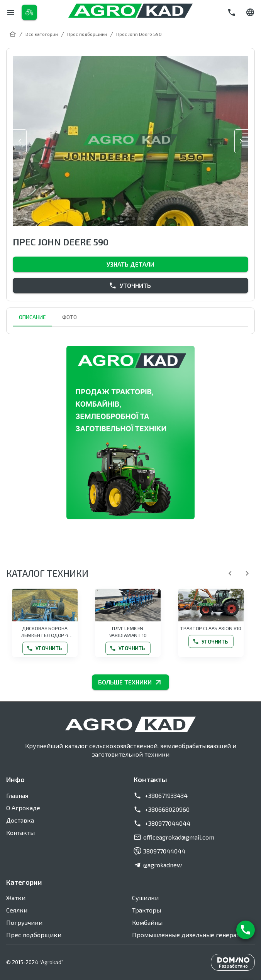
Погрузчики (24, 922)
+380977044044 (162, 823)
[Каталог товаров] (29, 12)
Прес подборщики (34, 935)
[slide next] (241, 141)
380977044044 (159, 851)
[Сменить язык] (250, 12)
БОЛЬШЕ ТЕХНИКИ (130, 682)
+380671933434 (161, 796)
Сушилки (145, 898)
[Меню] (11, 12)
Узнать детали (130, 264)
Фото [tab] (69, 317)
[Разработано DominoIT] (233, 962)
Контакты (20, 832)
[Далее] (247, 573)
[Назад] (230, 573)
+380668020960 (162, 809)
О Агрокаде (23, 808)
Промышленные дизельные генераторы (192, 935)
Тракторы (147, 910)
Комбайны (147, 922)
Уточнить (130, 286)
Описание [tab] (32, 317)
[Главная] (13, 34)
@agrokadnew (158, 865)
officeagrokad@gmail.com (174, 837)
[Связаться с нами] (246, 930)
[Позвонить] (232, 12)
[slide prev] (20, 141)
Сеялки (17, 910)
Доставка (20, 820)
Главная (17, 795)
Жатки (16, 898)
